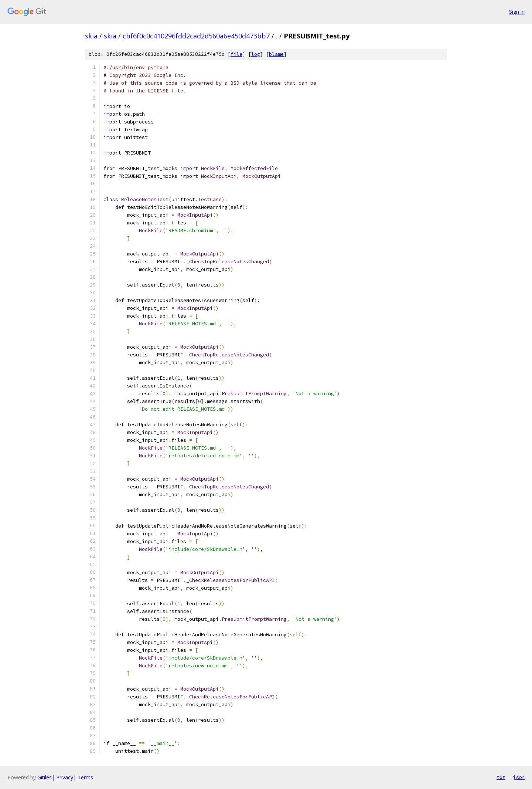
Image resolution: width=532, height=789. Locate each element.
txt (501, 777)
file (236, 54)
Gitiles (45, 777)
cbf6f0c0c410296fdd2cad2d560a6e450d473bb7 (196, 36)
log (256, 54)
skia (91, 36)
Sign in (517, 12)
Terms (85, 777)
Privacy (65, 777)
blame (276, 54)
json (519, 777)
